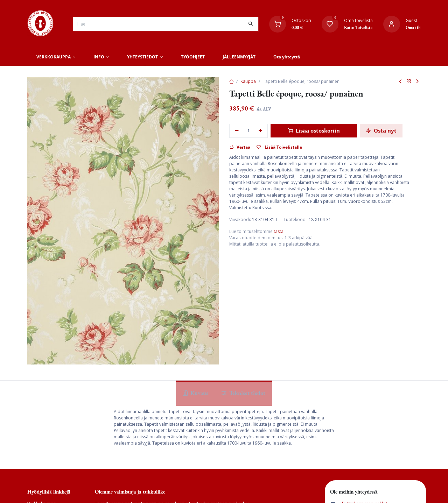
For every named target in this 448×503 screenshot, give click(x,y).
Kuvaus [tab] (195, 393)
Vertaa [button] (240, 147)
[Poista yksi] (237, 131)
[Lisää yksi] (261, 131)
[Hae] (251, 24)
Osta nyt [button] (381, 130)
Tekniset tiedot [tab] (243, 393)
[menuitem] (56, 57)
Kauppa (248, 81)
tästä (279, 231)
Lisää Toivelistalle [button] (279, 147)
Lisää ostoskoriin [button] (314, 130)
